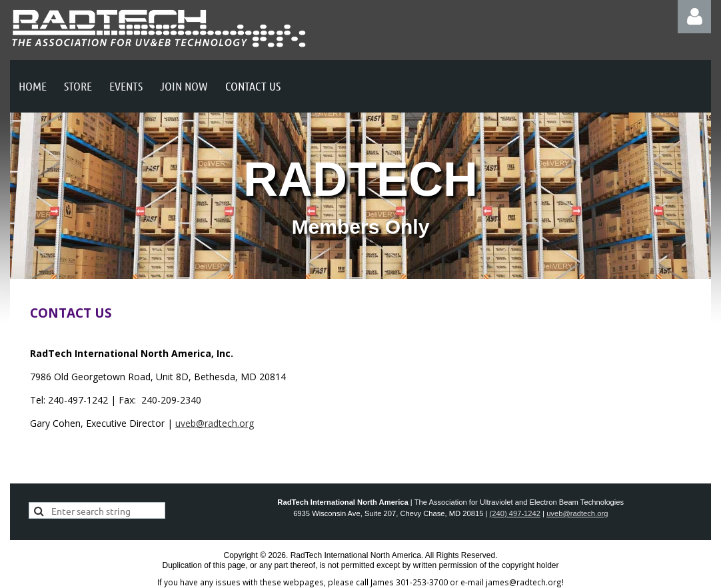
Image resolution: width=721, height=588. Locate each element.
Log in (694, 17)
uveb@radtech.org (215, 423)
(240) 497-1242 (515, 513)
